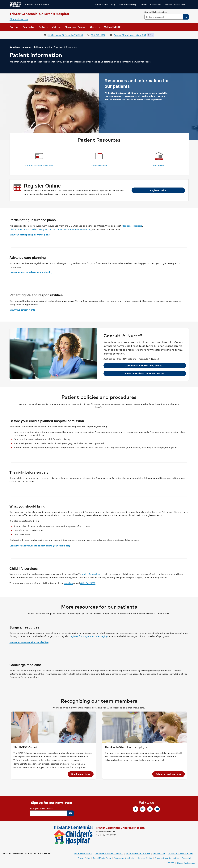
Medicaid (137, 226)
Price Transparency (127, 4)
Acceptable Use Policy (124, 858)
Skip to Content (9, 3)
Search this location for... (156, 12)
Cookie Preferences (186, 863)
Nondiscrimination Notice (167, 858)
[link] (56, 27)
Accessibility (187, 858)
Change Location (19, 19)
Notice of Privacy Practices (181, 853)
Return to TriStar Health (37, 4)
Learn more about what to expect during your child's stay (40, 546)
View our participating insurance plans (30, 235)
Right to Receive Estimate (138, 853)
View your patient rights (22, 310)
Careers (143, 4)
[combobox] (166, 17)
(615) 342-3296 (88, 583)
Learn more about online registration (29, 642)
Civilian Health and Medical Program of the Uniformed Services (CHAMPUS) (50, 229)
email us (68, 583)
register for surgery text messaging (89, 636)
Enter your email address (41, 808)
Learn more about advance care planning (31, 272)
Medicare (127, 226)
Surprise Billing (145, 858)
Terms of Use (159, 853)
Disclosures (169, 863)
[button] (176, 4)
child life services (91, 574)
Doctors (14, 27)
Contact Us (156, 4)
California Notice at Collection (109, 853)
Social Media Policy (102, 858)
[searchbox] (166, 15)
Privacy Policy (84, 858)
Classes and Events (75, 27)
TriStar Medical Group (105, 4)
